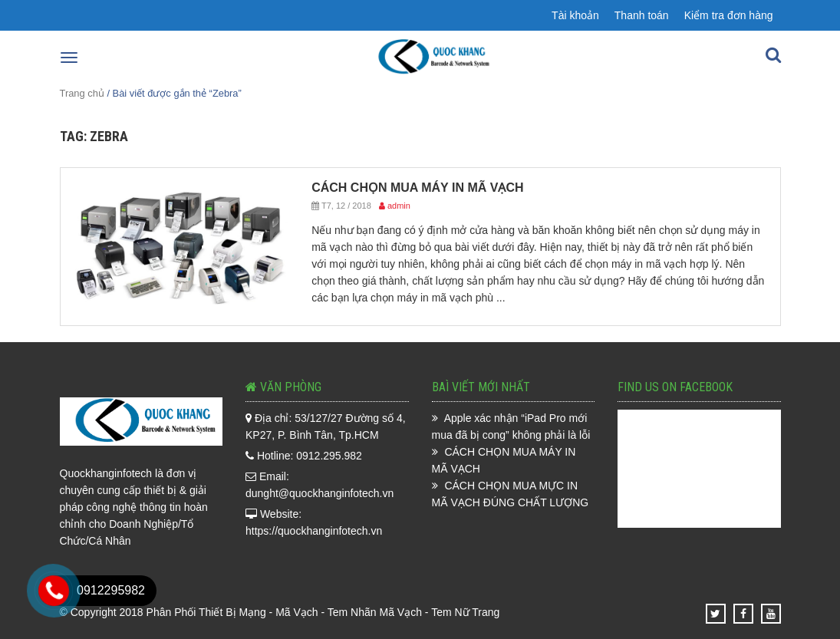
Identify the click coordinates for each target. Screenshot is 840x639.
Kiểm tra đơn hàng (729, 15)
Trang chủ (82, 93)
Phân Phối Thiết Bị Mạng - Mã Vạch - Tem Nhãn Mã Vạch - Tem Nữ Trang (323, 612)
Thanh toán (642, 15)
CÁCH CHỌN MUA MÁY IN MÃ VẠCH (417, 188)
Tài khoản (575, 15)
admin (399, 206)
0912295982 (111, 590)
